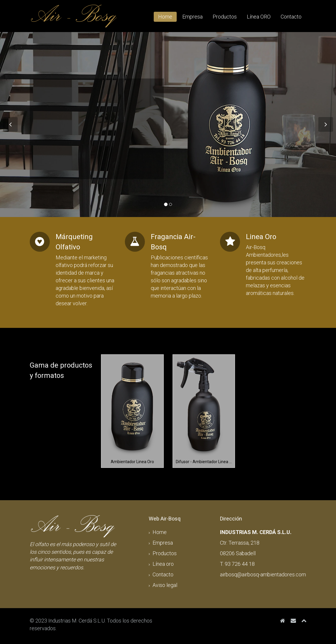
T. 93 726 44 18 (237, 564)
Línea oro (163, 564)
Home (165, 17)
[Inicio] (283, 621)
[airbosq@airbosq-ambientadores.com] (293, 621)
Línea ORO (259, 17)
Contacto (291, 17)
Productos (225, 17)
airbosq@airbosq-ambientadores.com (263, 574)
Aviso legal (165, 585)
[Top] (304, 621)
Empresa (192, 17)
